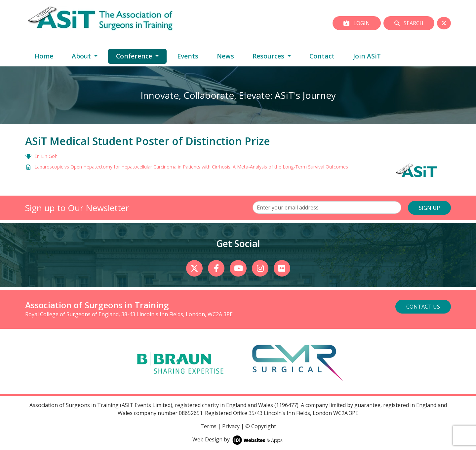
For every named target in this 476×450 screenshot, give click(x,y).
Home (44, 56)
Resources (269, 56)
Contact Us (423, 307)
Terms (208, 426)
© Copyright (261, 426)
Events (188, 56)
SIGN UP (429, 208)
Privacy (231, 426)
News (225, 56)
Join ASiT (367, 56)
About (82, 56)
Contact (322, 56)
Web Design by (238, 439)
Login (357, 23)
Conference (141, 56)
